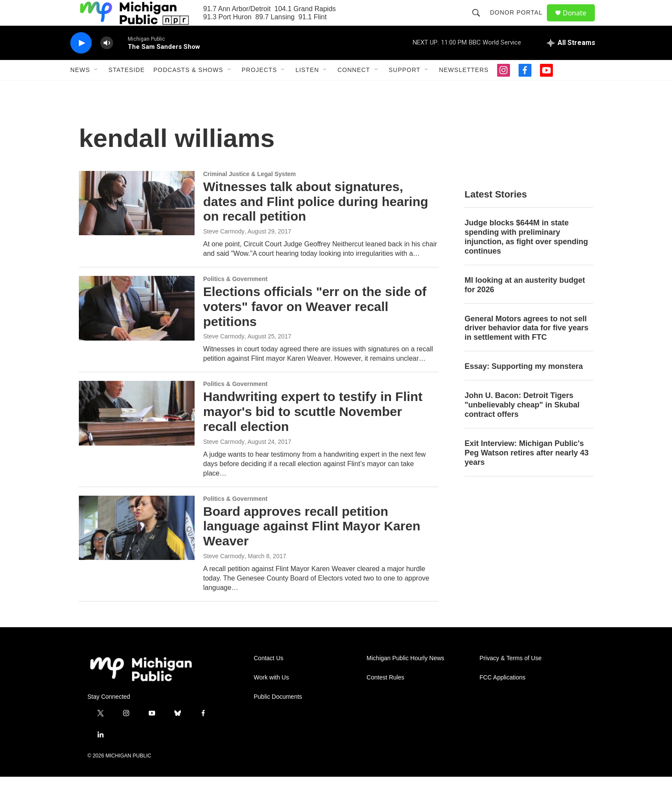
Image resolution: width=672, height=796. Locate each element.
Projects (259, 89)
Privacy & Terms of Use (511, 678)
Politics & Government (235, 298)
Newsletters (464, 89)
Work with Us (271, 697)
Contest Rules (385, 697)
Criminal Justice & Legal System (249, 193)
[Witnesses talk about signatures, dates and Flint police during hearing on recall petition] (137, 222)
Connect (354, 89)
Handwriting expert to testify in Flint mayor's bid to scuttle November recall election (313, 431)
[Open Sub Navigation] (96, 89)
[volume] (107, 62)
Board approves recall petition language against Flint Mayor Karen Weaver (312, 546)
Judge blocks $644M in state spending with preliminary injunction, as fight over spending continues (526, 256)
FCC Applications (502, 697)
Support (405, 89)
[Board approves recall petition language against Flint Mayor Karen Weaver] (137, 547)
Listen (307, 89)
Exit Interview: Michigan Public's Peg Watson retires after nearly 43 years (526, 472)
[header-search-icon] (480, 22)
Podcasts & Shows (188, 89)
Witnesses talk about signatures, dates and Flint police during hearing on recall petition (316, 221)
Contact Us (268, 678)
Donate (580, 22)
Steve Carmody (224, 251)
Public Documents (278, 716)
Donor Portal (520, 22)
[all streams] (571, 62)
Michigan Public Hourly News (405, 678)
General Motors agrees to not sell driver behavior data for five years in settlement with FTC (526, 347)
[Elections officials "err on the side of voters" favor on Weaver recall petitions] (137, 327)
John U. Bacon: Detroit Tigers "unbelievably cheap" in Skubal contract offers (522, 424)
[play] (81, 62)
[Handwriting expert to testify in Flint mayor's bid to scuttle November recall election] (137, 432)
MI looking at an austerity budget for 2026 (525, 304)
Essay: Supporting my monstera (524, 386)
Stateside (127, 89)
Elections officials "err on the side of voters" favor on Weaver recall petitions (315, 326)
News (80, 89)
